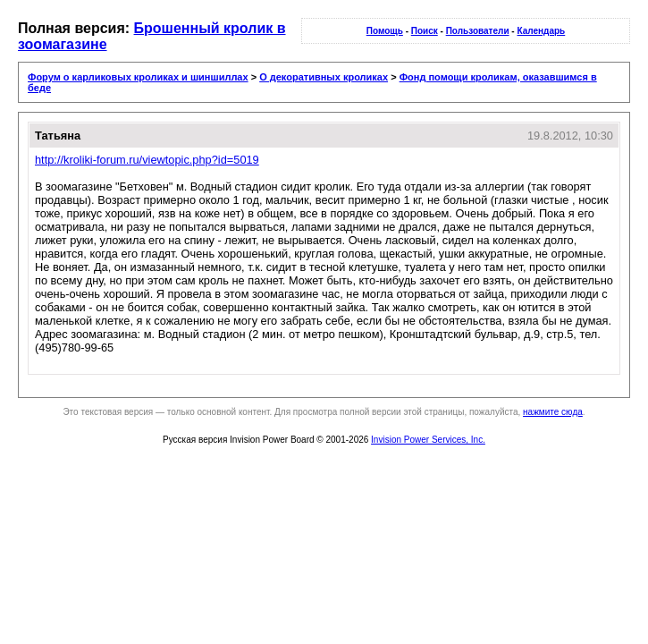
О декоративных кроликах (324, 77)
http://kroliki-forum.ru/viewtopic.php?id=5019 (147, 160)
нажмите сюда (553, 412)
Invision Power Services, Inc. (428, 440)
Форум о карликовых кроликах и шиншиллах (138, 77)
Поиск (425, 31)
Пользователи (478, 31)
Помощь (385, 31)
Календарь (541, 31)
